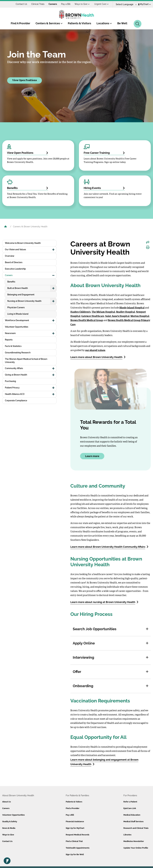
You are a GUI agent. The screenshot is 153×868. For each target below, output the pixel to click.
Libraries (127, 835)
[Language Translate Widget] (125, 4)
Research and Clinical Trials (136, 828)
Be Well (122, 23)
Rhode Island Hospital (132, 308)
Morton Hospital (140, 316)
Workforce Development (17, 320)
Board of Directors (14, 262)
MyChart (144, 4)
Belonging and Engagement (21, 295)
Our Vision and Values (15, 249)
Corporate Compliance (16, 401)
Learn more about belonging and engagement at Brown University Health (104, 762)
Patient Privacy (12, 388)
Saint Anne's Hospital (117, 316)
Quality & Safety (10, 821)
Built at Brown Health (18, 288)
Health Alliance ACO (15, 394)
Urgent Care (101, 4)
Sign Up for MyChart (75, 828)
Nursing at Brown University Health (24, 301)
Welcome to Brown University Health (23, 243)
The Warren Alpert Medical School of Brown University (26, 361)
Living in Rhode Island (18, 314)
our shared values (95, 350)
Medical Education (132, 815)
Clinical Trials (38, 4)
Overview (10, 256)
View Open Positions (25, 80)
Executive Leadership (15, 269)
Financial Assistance (75, 821)
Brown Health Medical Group (87, 320)
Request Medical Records (77, 835)
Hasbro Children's (80, 312)
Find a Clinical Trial (74, 841)
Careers (53, 4)
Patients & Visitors (79, 23)
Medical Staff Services (133, 821)
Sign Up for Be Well (75, 854)
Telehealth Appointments (78, 848)
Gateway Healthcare (93, 316)
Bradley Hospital (126, 312)
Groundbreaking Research (18, 353)
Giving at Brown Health (16, 375)
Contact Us (21, 4)
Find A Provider (20, 23)
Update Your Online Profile (136, 848)
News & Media (9, 828)
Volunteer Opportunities (17, 327)
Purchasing (10, 381)
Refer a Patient (130, 802)
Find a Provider (73, 808)
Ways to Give (82, 4)
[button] (147, 629)
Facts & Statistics (13, 346)
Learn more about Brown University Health (98, 357)
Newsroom (10, 333)
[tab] (111, 629)
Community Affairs (14, 368)
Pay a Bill (66, 4)
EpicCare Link (130, 808)
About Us (6, 802)
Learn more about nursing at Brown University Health (104, 602)
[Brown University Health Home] (6, 227)
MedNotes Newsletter (134, 841)
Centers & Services (49, 23)
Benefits (11, 282)
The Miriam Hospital (103, 312)
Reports (9, 340)
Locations (104, 23)
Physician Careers (16, 307)
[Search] (138, 24)
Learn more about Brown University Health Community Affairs (109, 547)
